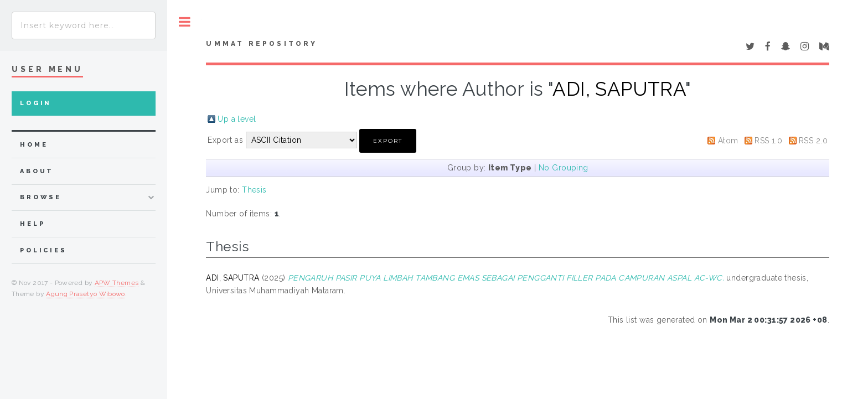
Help (32, 224)
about (37, 171)
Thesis (254, 190)
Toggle (185, 22)
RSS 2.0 (813, 141)
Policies (43, 250)
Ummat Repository (262, 44)
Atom (728, 141)
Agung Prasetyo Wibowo (86, 294)
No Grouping (564, 168)
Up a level (237, 119)
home (34, 145)
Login (36, 103)
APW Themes (117, 283)
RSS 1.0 (768, 141)
